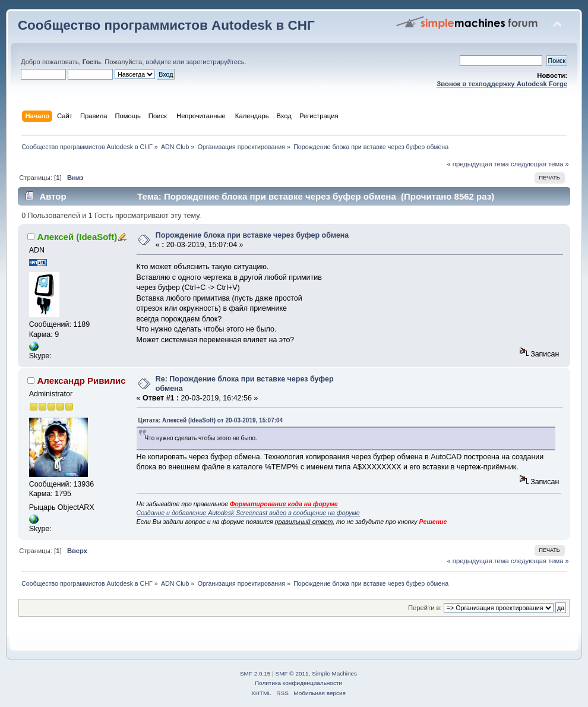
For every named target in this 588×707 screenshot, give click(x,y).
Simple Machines (334, 673)
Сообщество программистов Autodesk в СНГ (166, 25)
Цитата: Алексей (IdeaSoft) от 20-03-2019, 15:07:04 (211, 420)
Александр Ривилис (82, 381)
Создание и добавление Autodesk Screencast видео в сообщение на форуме (248, 513)
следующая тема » (540, 164)
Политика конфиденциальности (298, 683)
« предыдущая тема (478, 164)
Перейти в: (425, 608)
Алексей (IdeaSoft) (78, 237)
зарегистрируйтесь (215, 62)
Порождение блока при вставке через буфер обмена (252, 235)
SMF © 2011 (292, 673)
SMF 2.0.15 (255, 673)
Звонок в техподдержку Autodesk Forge (502, 84)
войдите (159, 62)
